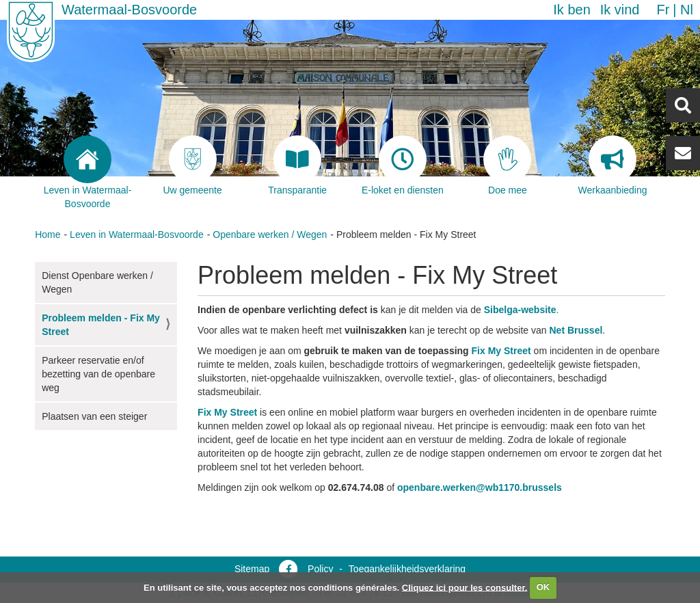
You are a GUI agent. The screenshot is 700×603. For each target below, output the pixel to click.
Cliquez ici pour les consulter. (465, 587)
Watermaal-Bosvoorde (129, 10)
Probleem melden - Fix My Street (101, 325)
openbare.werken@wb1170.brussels (480, 487)
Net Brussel (576, 330)
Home (48, 234)
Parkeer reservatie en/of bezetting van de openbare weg (98, 374)
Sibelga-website (520, 310)
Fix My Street (501, 351)
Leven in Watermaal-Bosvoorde (137, 234)
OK (543, 587)
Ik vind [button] (620, 10)
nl (687, 10)
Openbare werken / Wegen (270, 234)
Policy (320, 569)
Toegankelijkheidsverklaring (407, 569)
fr (663, 10)
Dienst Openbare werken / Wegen (97, 282)
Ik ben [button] (571, 10)
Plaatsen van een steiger (94, 416)
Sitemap (252, 569)
